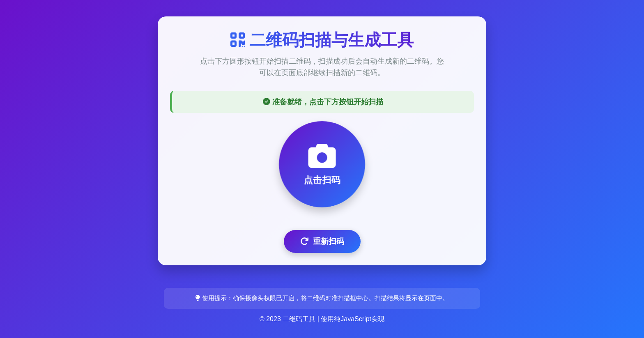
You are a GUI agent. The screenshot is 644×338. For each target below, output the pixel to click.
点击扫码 (322, 164)
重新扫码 (322, 241)
